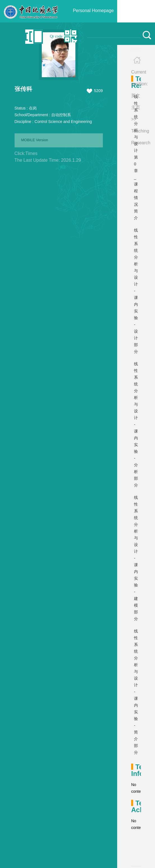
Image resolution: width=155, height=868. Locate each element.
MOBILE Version (35, 140)
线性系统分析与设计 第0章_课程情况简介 (136, 157)
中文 (18, 36)
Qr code (56, 36)
